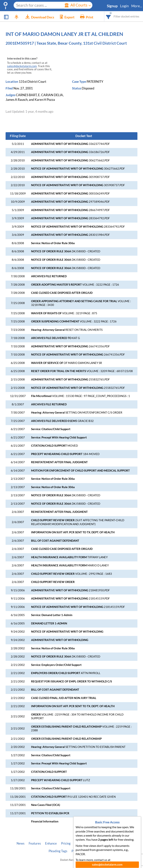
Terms (90, 851)
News (20, 843)
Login (124, 6)
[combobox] (108, 16)
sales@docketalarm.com (22, 66)
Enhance (51, 843)
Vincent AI (119, 843)
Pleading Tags (58, 851)
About (79, 843)
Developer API (98, 843)
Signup (112, 6)
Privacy (77, 851)
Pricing (66, 843)
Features (35, 843)
